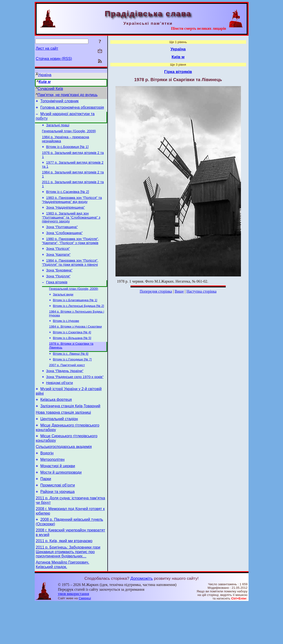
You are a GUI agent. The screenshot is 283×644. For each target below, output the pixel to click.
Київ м (45, 82)
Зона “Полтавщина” (62, 238)
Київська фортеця (56, 426)
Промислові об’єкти (58, 521)
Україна (45, 75)
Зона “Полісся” (58, 262)
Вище (179, 291)
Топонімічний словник (60, 102)
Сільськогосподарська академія (64, 478)
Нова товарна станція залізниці (63, 441)
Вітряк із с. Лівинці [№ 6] (71, 376)
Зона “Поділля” (58, 293)
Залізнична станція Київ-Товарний (70, 434)
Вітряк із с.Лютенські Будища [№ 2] (79, 325)
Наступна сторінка (201, 291)
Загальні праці (58, 128)
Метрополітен (53, 492)
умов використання (74, 635)
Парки (46, 514)
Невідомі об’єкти (60, 408)
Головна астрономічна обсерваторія (72, 109)
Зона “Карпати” (58, 269)
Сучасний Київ (50, 89)
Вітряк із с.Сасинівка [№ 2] (67, 200)
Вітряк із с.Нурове (66, 341)
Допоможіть (142, 619)
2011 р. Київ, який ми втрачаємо (64, 581)
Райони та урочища (58, 528)
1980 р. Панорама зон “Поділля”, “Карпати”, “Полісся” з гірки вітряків (71, 254)
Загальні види (63, 312)
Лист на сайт (47, 48)
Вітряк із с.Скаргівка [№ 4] (72, 353)
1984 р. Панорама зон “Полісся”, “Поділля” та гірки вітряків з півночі (70, 278)
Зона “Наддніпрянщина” (65, 217)
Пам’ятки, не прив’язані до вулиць (68, 95)
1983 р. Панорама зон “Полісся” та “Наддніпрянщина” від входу (72, 209)
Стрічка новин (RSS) (54, 59)
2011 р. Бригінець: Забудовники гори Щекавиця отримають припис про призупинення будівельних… (68, 592)
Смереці (85, 639)
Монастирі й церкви (58, 499)
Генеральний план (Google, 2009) (69, 135)
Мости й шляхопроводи (61, 506)
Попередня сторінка (156, 291)
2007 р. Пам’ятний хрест (67, 388)
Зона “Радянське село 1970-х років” (75, 402)
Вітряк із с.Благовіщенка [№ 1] (75, 319)
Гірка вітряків (57, 299)
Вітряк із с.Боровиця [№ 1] (67, 152)
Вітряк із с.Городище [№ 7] (72, 382)
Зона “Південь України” (65, 395)
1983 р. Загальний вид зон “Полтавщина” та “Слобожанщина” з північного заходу (71, 228)
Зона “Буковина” (59, 286)
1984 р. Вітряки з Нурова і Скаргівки (76, 347)
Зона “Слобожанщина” (64, 245)
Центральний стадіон (59, 448)
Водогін (47, 485)
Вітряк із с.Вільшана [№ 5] (72, 359)
